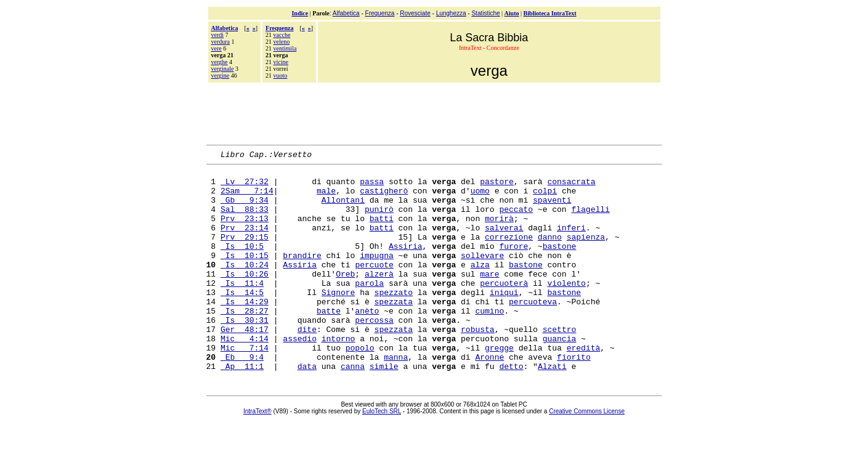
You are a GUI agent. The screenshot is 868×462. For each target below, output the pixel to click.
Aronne (489, 397)
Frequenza (380, 13)
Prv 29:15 (245, 253)
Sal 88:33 (245, 220)
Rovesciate (415, 13)
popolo (360, 386)
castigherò (384, 198)
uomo (480, 198)
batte (329, 342)
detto (511, 408)
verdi (218, 35)
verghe (220, 62)
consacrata (571, 187)
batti (382, 231)
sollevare (482, 275)
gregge (499, 386)
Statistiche (485, 13)
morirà (499, 231)
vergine (221, 75)
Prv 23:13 (245, 231)
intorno (339, 375)
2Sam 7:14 (247, 198)
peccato (516, 220)
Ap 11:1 (242, 408)
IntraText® (258, 454)
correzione (509, 253)
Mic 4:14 (245, 375)
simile (384, 408)
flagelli (590, 220)
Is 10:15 (245, 275)
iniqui (504, 320)
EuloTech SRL (382, 454)
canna (353, 408)
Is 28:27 (245, 342)
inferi (571, 242)
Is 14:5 (242, 320)
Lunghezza (451, 13)
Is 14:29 (245, 331)
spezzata (394, 331)
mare (489, 298)
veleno (282, 42)
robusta (478, 364)
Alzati (552, 408)
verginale (223, 69)
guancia (560, 375)
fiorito (574, 397)
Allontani (343, 209)
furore (513, 264)
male (326, 198)
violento (566, 309)
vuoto (281, 75)
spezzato (394, 320)
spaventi (552, 209)
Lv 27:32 (245, 187)
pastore (497, 187)
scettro (560, 364)
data (307, 408)
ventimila (285, 48)
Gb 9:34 (245, 209)
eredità (584, 386)
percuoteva (533, 331)
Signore (339, 320)
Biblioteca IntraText (550, 13)
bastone (560, 264)
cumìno (489, 342)
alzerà (379, 298)
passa (372, 187)
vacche (282, 35)
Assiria (406, 264)
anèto (367, 342)
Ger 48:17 (245, 364)
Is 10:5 (242, 264)
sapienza (586, 253)
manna (396, 397)
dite (307, 364)
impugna (377, 275)
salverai (504, 242)
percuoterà (504, 309)
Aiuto (512, 13)
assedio (300, 375)
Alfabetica (346, 13)
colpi (545, 198)
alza (480, 286)
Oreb (345, 298)
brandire (302, 275)
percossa (374, 353)
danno (550, 253)
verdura (221, 42)
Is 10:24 (245, 286)
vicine (281, 62)
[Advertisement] (434, 112)
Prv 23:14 (245, 242)
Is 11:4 (242, 309)
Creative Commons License (587, 454)
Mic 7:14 (245, 386)
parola (369, 309)
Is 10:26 (245, 298)
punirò (379, 220)
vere (217, 48)
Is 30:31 (245, 353)
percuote (374, 286)
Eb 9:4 (242, 397)
